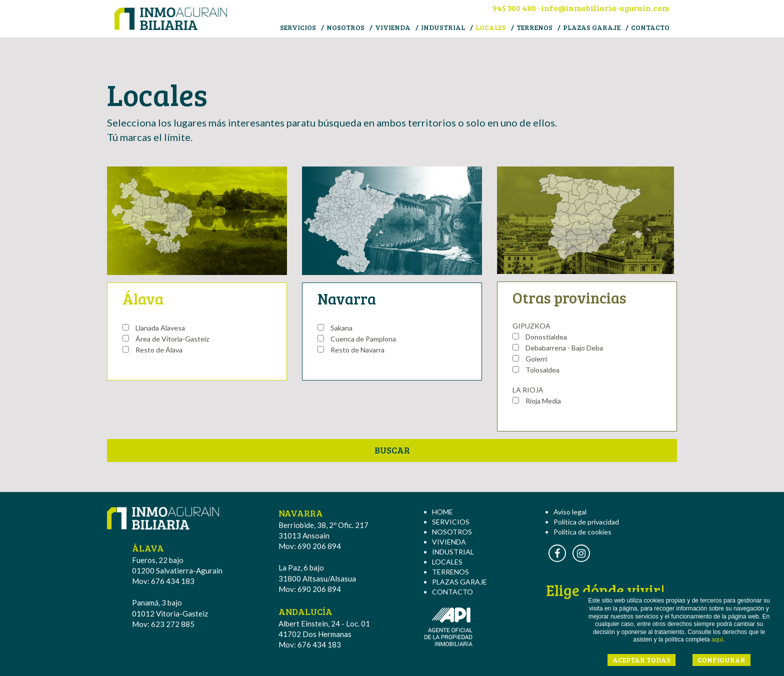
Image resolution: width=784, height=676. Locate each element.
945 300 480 (514, 8)
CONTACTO (650, 27)
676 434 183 (173, 581)
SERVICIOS (298, 27)
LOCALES (491, 27)
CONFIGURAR (721, 660)
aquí (717, 639)
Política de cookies (582, 532)
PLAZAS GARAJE (592, 27)
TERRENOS (534, 27)
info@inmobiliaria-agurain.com (605, 8)
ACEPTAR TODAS (641, 660)
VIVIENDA (393, 27)
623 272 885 (173, 624)
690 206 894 (319, 546)
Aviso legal (570, 512)
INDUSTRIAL (443, 27)
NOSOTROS (345, 27)
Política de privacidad (586, 522)
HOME (442, 512)
